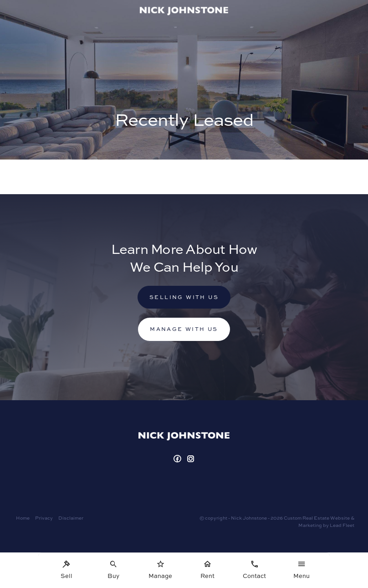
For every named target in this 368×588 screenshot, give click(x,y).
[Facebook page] (178, 459)
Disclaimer (71, 518)
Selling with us (184, 297)
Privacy (44, 518)
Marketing (310, 525)
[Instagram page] (191, 459)
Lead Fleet (342, 525)
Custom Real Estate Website (317, 518)
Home (23, 518)
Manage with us (184, 329)
